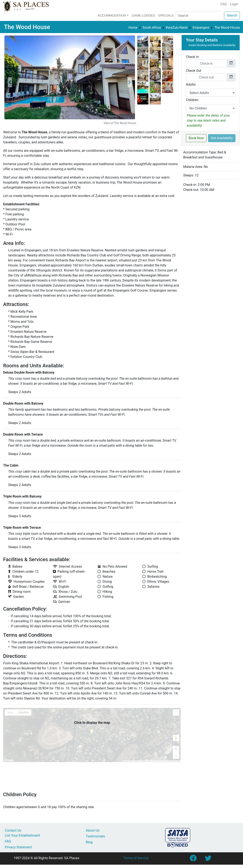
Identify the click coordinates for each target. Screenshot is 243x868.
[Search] (199, 15)
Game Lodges (143, 15)
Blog (89, 842)
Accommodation (112, 15)
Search (232, 15)
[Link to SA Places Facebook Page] (193, 860)
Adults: (191, 84)
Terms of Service (136, 858)
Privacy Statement (18, 847)
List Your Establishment (22, 835)
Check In (192, 57)
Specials (166, 15)
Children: (192, 100)
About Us (93, 830)
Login (234, 4)
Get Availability (222, 138)
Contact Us (13, 830)
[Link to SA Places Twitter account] (208, 860)
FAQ (224, 4)
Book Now (196, 138)
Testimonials (95, 836)
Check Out (193, 71)
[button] (10, 82)
